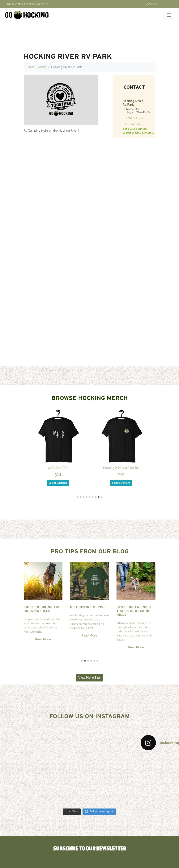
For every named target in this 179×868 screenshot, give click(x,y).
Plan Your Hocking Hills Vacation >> (27, 4)
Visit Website (133, 124)
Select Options (58, 483)
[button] (77, 497)
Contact (152, 4)
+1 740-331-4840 (134, 118)
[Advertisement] (90, 338)
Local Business (37, 67)
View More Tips (89, 678)
